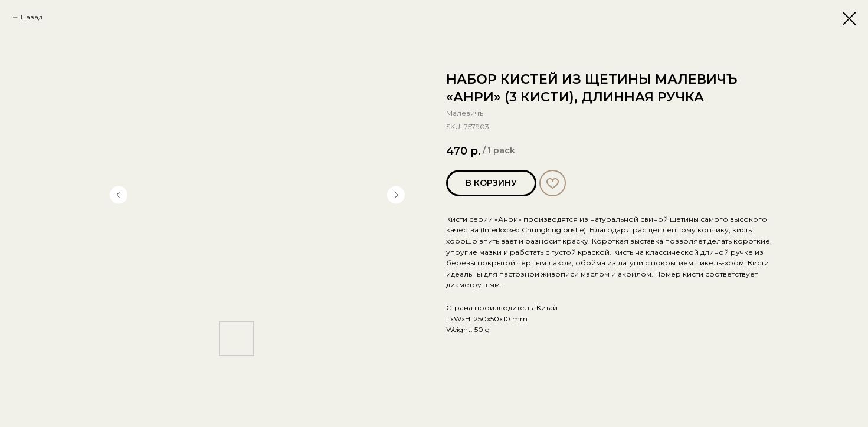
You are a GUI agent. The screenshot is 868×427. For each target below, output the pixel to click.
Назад (32, 17)
